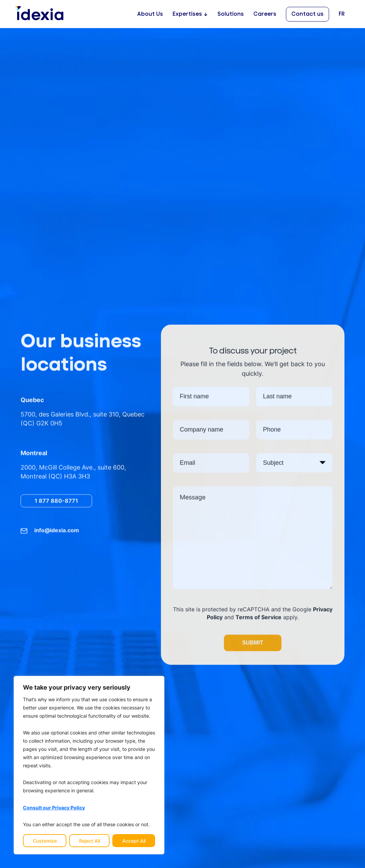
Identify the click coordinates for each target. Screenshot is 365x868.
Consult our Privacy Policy (54, 807)
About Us (150, 14)
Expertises (187, 14)
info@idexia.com (57, 531)
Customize (45, 841)
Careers (265, 14)
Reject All (90, 841)
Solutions (231, 14)
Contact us (307, 14)
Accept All (134, 841)
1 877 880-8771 (56, 502)
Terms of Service (259, 618)
